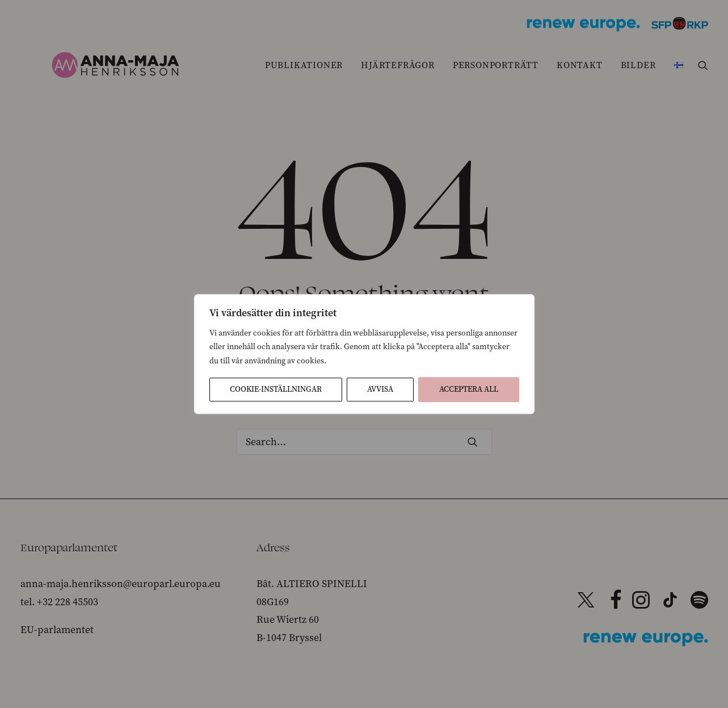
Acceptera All (469, 389)
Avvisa (380, 389)
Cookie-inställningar (276, 389)
